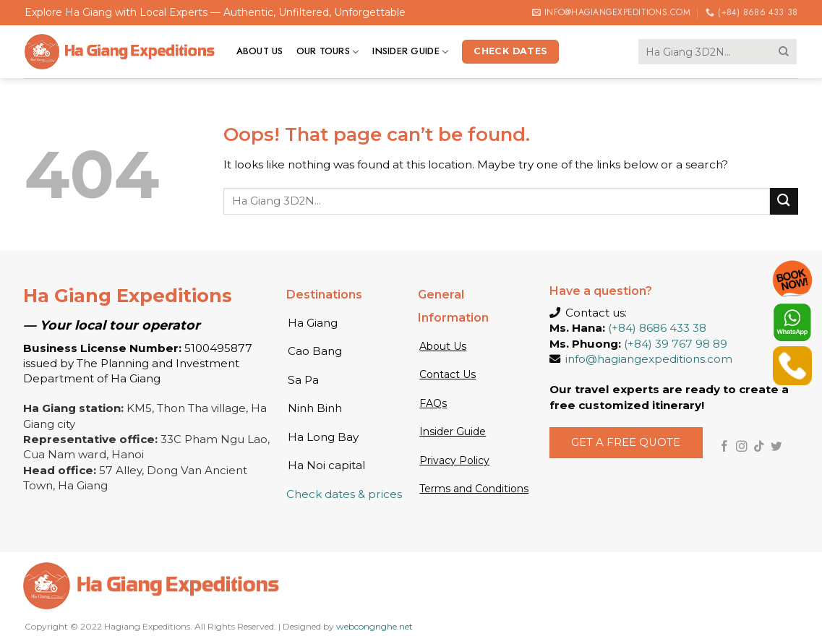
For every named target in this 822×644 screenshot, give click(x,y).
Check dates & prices (344, 494)
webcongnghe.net (374, 626)
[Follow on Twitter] (776, 447)
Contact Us (448, 374)
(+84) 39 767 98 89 (676, 344)
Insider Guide (411, 51)
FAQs (433, 403)
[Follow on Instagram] (742, 447)
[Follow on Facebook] (724, 447)
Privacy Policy (454, 460)
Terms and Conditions (474, 489)
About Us (443, 346)
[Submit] (783, 51)
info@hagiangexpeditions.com (649, 359)
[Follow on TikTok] (759, 447)
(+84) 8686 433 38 (657, 328)
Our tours (328, 51)
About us (260, 51)
